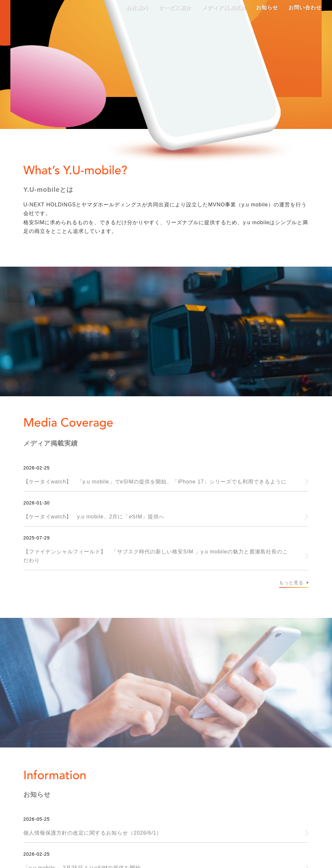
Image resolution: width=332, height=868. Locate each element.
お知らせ (162, 769)
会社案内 (16, 769)
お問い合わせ (205, 769)
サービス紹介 (59, 769)
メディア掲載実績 (113, 769)
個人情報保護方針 (259, 769)
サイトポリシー (24, 780)
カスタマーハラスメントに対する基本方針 (112, 780)
